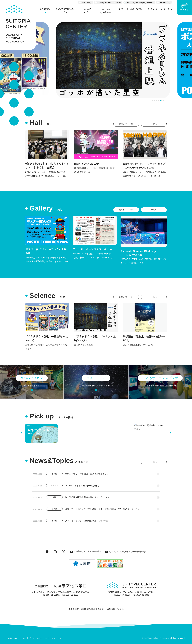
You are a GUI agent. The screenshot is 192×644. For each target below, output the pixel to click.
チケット (185, 7)
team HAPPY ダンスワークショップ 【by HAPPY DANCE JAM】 (144, 166)
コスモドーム (96, 378)
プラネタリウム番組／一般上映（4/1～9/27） (47, 339)
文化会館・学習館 (115, 609)
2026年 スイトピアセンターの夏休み (82, 486)
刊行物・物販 (12, 638)
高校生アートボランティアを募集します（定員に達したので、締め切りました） (103, 509)
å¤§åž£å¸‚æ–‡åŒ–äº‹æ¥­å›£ (85, 552)
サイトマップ (56, 638)
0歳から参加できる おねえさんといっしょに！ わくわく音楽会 (47, 166)
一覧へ (154, 124)
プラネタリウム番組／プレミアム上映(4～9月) (95, 339)
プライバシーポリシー (38, 638)
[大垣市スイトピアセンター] (18, 25)
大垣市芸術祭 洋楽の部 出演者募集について (87, 474)
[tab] (153, 100)
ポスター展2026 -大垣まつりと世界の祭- (46, 251)
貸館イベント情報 (126, 124)
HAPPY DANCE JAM (87, 164)
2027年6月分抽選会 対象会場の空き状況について (88, 497)
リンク (23, 638)
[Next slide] (171, 433)
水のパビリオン (32, 378)
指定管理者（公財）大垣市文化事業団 (86, 609)
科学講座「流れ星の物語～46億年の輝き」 (144, 339)
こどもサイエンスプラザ (160, 378)
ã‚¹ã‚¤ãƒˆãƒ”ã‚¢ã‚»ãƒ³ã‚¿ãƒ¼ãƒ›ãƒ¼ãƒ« (126, 552)
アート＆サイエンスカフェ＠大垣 (92, 249)
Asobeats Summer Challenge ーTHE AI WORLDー (155, 253)
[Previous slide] (21, 433)
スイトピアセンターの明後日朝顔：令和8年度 (86, 521)
